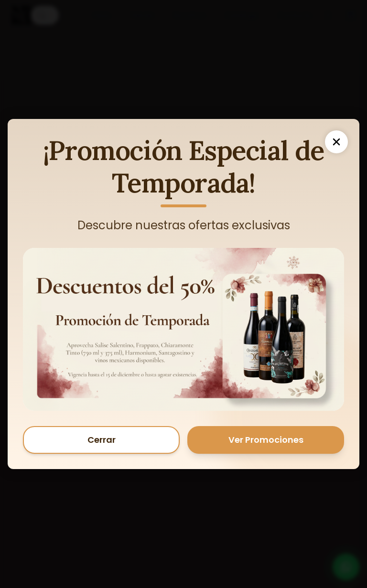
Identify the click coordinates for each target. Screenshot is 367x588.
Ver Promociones (266, 440)
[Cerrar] (336, 142)
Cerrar (102, 440)
